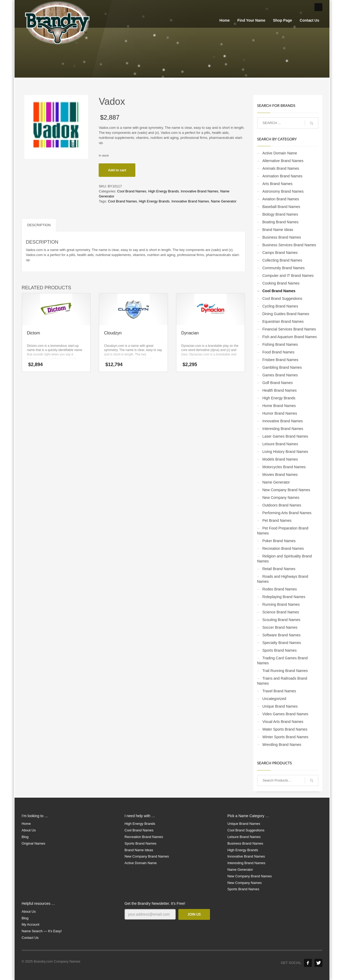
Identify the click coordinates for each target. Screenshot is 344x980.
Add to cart (117, 170)
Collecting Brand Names (282, 260)
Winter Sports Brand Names (285, 737)
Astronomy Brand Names (283, 191)
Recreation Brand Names (283, 548)
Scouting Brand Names (281, 620)
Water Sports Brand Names (285, 729)
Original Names (34, 843)
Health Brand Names (280, 390)
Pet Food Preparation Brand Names (283, 531)
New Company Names (281, 498)
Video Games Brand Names (285, 714)
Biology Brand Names (280, 214)
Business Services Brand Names (289, 245)
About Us (29, 830)
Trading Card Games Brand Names (282, 661)
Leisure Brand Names (280, 444)
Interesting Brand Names (283, 429)
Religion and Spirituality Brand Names (285, 559)
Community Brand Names (284, 268)
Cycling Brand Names (280, 306)
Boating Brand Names (281, 222)
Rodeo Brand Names (280, 589)
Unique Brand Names (280, 706)
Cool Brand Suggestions (282, 299)
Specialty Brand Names (282, 643)
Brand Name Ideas (278, 230)
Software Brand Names (282, 635)
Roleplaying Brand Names (284, 597)
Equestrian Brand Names (283, 321)
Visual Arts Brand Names (283, 722)
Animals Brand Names (281, 168)
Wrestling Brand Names (282, 745)
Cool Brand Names (132, 191)
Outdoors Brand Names (282, 505)
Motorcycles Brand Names (284, 467)
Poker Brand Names (279, 541)
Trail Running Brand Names (285, 671)
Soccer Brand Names (280, 627)
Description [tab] (39, 225)
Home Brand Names (279, 406)
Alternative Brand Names (283, 161)
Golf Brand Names (278, 383)
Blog (25, 837)
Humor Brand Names (280, 413)
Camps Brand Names (280, 253)
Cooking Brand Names (281, 283)
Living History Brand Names (285, 452)
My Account (30, 924)
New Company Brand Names (286, 490)
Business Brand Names (282, 237)
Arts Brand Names (278, 184)
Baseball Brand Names (281, 207)
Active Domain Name (280, 153)
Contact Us (30, 938)
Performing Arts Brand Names (287, 513)
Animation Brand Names (283, 176)
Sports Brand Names (280, 650)
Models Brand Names (280, 459)
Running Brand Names (281, 604)
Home (26, 824)
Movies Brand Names (280, 475)
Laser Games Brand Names (285, 436)
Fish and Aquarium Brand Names (290, 337)
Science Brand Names (281, 612)
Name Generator (224, 201)
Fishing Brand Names (280, 344)
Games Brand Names (280, 375)
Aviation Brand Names (281, 199)
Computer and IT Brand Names (288, 276)
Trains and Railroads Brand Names (282, 681)
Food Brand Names (278, 352)
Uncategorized (274, 699)
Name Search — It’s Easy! (42, 931)
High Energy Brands (164, 191)
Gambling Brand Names (282, 367)
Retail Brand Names (279, 569)
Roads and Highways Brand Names (283, 579)
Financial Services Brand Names (289, 329)
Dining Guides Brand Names (286, 314)
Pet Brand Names (277, 520)
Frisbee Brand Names (280, 360)
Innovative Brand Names (199, 191)
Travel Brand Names (279, 691)
